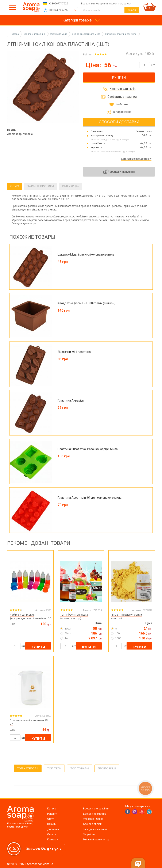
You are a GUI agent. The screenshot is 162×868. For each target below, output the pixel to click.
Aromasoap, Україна (20, 134)
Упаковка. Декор (93, 819)
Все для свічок (92, 824)
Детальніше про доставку (136, 159)
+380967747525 (58, 3)
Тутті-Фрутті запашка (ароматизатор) (74, 616)
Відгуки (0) (70, 186)
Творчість (89, 834)
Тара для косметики (95, 829)
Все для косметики (95, 814)
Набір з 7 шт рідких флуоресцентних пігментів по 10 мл (30, 618)
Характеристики (40, 186)
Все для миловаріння (96, 809)
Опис (15, 186)
